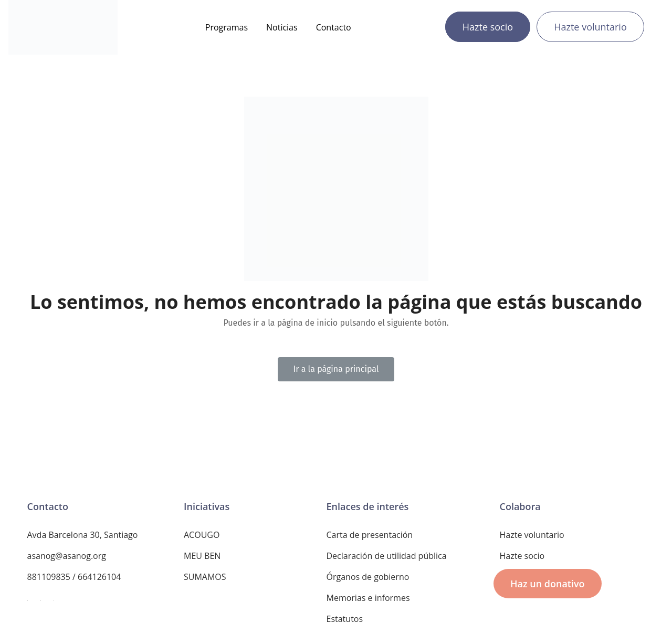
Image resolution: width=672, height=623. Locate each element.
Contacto (334, 27)
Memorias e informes (368, 598)
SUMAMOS (205, 577)
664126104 (99, 577)
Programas (227, 27)
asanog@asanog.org (67, 556)
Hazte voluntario (590, 27)
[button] (336, 369)
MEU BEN (202, 556)
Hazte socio (488, 27)
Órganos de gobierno (368, 577)
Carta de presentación (370, 535)
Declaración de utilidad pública (387, 556)
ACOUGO (202, 535)
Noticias (282, 27)
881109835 (49, 577)
